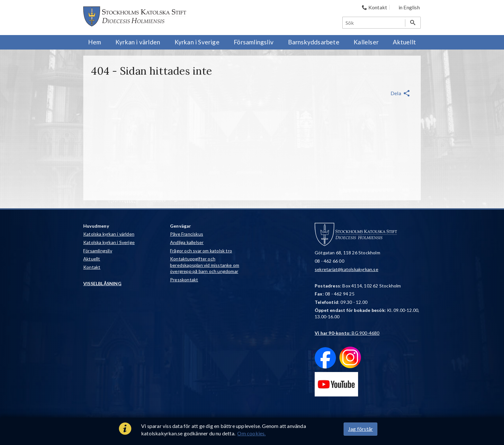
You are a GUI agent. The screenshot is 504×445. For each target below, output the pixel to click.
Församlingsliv (98, 251)
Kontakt (92, 267)
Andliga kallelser (187, 242)
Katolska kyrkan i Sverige (109, 242)
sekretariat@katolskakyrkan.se (346, 269)
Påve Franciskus (187, 234)
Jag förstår (360, 429)
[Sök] (374, 23)
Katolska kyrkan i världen (109, 234)
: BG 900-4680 (347, 333)
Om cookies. (251, 433)
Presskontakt (184, 280)
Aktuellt (92, 259)
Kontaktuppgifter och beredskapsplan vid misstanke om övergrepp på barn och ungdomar (205, 265)
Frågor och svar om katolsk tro (201, 251)
